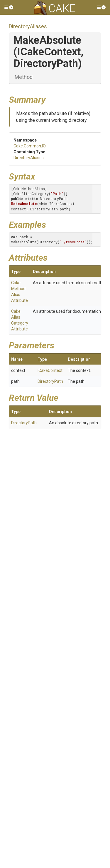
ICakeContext (50, 370)
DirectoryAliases (28, 26)
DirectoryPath (50, 381)
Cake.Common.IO (30, 146)
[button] (9, 7)
